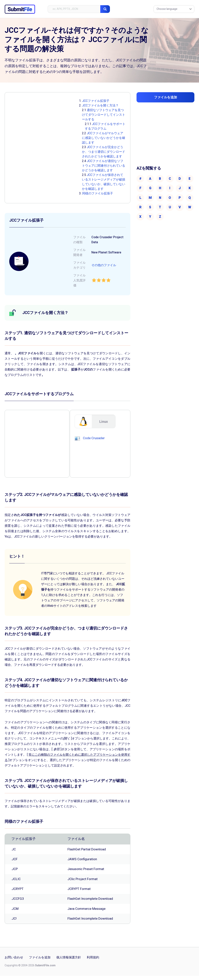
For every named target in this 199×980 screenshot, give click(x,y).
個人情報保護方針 (69, 962)
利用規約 (93, 962)
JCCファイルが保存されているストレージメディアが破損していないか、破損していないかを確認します (104, 182)
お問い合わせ (14, 962)
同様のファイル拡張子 (98, 193)
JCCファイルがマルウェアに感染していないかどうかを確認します (104, 138)
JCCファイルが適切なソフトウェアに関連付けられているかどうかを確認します (104, 166)
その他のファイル (104, 265)
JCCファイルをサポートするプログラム (105, 126)
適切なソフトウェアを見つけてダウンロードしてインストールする (104, 115)
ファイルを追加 (40, 962)
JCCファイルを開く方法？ (100, 106)
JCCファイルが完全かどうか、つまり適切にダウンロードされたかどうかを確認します (104, 152)
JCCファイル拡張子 (96, 101)
